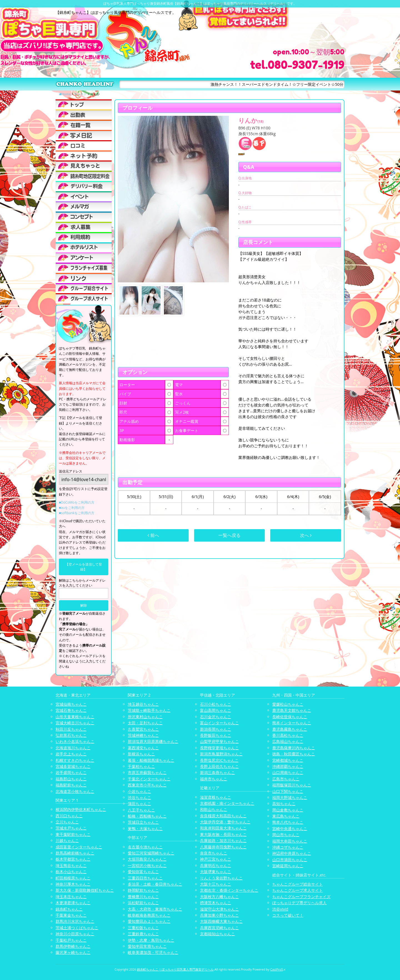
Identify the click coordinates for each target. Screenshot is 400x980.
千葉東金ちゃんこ (71, 915)
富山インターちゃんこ (219, 723)
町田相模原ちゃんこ (73, 878)
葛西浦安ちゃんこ (143, 748)
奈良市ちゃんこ (214, 853)
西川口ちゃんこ (69, 816)
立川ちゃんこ (67, 822)
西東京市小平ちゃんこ (147, 785)
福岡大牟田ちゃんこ (290, 841)
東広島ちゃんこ (286, 816)
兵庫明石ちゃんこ (216, 865)
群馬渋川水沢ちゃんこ (75, 921)
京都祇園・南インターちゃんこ (227, 803)
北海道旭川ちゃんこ (73, 748)
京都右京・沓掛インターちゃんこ (229, 890)
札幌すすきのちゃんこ (75, 760)
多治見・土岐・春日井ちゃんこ (155, 884)
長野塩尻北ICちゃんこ (219, 760)
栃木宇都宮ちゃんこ (73, 859)
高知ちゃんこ (284, 804)
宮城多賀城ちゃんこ (73, 766)
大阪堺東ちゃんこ (216, 872)
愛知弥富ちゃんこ (143, 872)
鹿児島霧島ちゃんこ (290, 729)
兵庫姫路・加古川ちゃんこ (223, 840)
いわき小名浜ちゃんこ (75, 741)
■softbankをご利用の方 (77, 513)
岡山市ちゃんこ (286, 835)
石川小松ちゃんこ (216, 704)
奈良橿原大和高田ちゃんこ (223, 816)
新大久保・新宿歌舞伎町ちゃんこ (85, 890)
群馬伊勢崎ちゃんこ (73, 946)
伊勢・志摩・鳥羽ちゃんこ (151, 940)
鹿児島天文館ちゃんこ (292, 710)
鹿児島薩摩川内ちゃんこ (294, 748)
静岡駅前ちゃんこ (143, 890)
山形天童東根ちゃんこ (75, 717)
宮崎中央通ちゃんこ (290, 829)
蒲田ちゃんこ (139, 804)
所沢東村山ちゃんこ (145, 717)
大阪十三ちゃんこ (216, 884)
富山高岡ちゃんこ (216, 710)
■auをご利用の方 (72, 508)
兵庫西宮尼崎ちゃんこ (219, 928)
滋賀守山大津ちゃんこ (219, 909)
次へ (306, 535)
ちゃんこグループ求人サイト (297, 890)
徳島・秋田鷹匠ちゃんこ (294, 754)
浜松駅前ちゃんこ (143, 903)
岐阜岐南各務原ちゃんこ (149, 915)
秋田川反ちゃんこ (71, 729)
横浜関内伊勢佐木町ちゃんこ (81, 809)
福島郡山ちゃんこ (71, 779)
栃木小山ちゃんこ (71, 872)
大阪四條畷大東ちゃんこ (221, 921)
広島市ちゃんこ (286, 779)
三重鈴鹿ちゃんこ (143, 934)
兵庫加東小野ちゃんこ (219, 915)
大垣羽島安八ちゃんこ (147, 859)
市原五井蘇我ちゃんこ (147, 772)
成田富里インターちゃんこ (79, 847)
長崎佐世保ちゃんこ (290, 717)
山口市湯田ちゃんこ (290, 860)
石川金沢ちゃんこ (216, 717)
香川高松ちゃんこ (288, 735)
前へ (153, 535)
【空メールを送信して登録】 (84, 567)
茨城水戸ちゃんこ (71, 828)
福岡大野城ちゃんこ (290, 797)
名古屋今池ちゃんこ (145, 847)
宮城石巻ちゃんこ (71, 710)
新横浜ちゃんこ (141, 754)
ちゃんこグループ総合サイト (297, 884)
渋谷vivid (280, 909)
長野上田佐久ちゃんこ (219, 766)
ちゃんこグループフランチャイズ (301, 897)
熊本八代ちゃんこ (288, 822)
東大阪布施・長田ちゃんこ (223, 834)
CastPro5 (277, 969)
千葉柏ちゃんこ (141, 766)
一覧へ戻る (229, 535)
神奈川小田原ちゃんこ (75, 934)
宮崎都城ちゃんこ (288, 760)
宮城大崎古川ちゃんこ (75, 723)
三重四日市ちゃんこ (145, 878)
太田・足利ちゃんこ (145, 723)
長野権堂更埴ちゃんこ (219, 748)
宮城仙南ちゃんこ (71, 704)
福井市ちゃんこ (214, 779)
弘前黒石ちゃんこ (71, 735)
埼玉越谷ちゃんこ (143, 704)
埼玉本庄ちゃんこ (71, 897)
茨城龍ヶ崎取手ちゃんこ (149, 710)
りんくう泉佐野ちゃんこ (221, 878)
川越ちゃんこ (67, 840)
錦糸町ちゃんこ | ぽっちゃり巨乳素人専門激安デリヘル (175, 969)
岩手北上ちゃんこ (71, 754)
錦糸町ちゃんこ (69, 909)
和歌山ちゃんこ (214, 809)
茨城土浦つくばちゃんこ (77, 928)
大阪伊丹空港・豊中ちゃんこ (225, 822)
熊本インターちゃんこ (292, 723)
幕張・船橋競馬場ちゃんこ (151, 760)
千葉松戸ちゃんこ (71, 940)
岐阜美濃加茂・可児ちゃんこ (153, 952)
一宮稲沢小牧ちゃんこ (147, 865)
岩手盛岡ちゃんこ (71, 772)
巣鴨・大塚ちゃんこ (145, 829)
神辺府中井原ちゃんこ (292, 853)
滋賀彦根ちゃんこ (216, 797)
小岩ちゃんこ (139, 791)
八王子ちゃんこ (141, 810)
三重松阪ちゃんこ (143, 928)
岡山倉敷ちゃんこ (288, 810)
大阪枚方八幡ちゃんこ (219, 897)
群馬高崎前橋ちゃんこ (75, 853)
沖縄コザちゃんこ (288, 847)
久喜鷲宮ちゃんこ (143, 729)
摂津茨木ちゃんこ (216, 903)
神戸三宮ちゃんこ (216, 859)
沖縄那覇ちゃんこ (288, 766)
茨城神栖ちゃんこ (143, 735)
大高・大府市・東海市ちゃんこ (155, 909)
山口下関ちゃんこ (288, 791)
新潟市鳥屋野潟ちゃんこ (221, 754)
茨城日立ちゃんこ (143, 822)
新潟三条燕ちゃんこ (217, 772)
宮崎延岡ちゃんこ (288, 866)
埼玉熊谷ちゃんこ (71, 865)
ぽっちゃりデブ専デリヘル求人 (299, 903)
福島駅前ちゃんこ (71, 785)
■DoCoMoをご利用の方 (77, 502)
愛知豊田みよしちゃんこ (149, 921)
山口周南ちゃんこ (288, 772)
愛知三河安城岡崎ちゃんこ (151, 853)
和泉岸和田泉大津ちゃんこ (223, 828)
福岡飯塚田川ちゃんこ (292, 785)
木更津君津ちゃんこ (73, 903)
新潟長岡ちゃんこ (216, 729)
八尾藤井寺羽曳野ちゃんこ (223, 847)
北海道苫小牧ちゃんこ (75, 791)
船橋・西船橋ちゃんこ (147, 816)
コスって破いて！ (288, 915)
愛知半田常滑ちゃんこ (147, 946)
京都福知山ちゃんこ (217, 934)
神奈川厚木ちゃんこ (73, 884)
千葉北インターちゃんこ (149, 779)
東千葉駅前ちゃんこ (73, 834)
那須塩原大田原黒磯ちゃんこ (153, 741)
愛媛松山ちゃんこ (288, 704)
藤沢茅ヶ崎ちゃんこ (73, 952)
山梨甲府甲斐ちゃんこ (219, 741)
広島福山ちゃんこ (288, 741)
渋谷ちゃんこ (139, 797)
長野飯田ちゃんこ (216, 735)
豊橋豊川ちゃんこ (143, 897)
